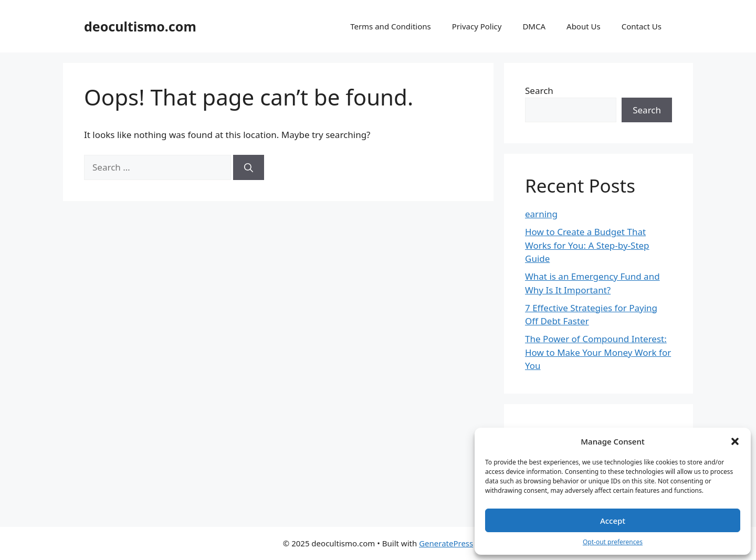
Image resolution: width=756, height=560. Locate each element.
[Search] (249, 167)
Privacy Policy (477, 26)
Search (539, 91)
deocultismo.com (140, 26)
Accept (613, 521)
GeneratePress (446, 543)
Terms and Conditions (391, 26)
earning (541, 214)
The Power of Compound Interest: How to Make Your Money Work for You (598, 352)
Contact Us (642, 26)
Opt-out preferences (613, 542)
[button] (735, 441)
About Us (584, 26)
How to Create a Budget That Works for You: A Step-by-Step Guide (587, 245)
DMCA (534, 26)
